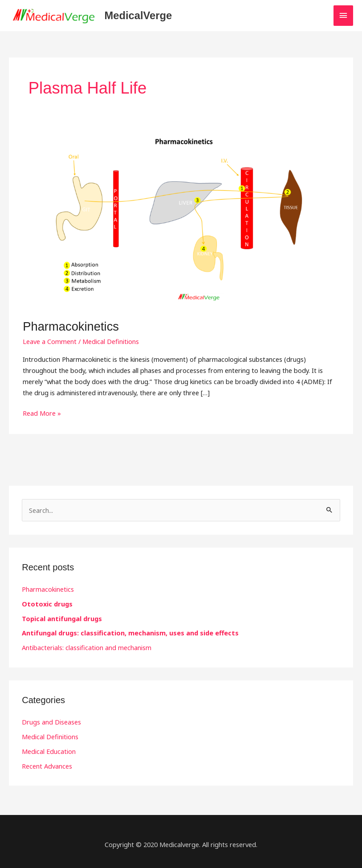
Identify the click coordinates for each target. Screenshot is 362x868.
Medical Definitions (111, 341)
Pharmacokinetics (71, 326)
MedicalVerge (138, 16)
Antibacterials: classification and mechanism (87, 647)
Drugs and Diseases (51, 722)
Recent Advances (47, 766)
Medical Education (49, 751)
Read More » (42, 413)
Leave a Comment (50, 341)
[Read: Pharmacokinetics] (181, 219)
